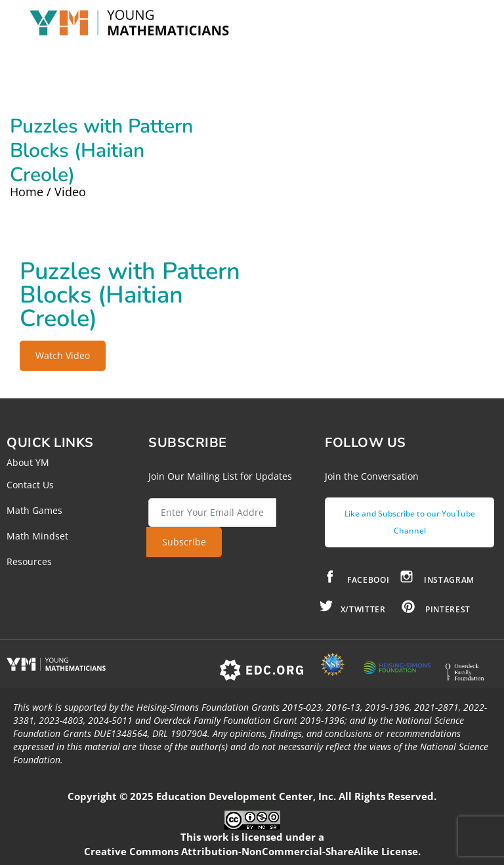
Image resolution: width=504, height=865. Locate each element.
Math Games (34, 510)
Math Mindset (37, 536)
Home (27, 192)
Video (70, 192)
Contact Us (30, 485)
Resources (29, 561)
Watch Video (63, 355)
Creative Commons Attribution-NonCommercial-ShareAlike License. (252, 851)
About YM (28, 462)
